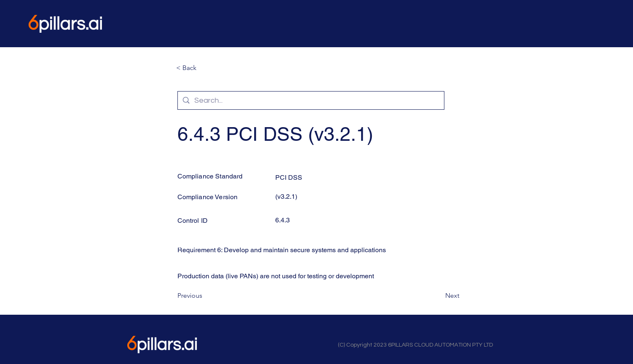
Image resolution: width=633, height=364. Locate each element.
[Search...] (310, 100)
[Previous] (205, 296)
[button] (204, 68)
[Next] (439, 296)
